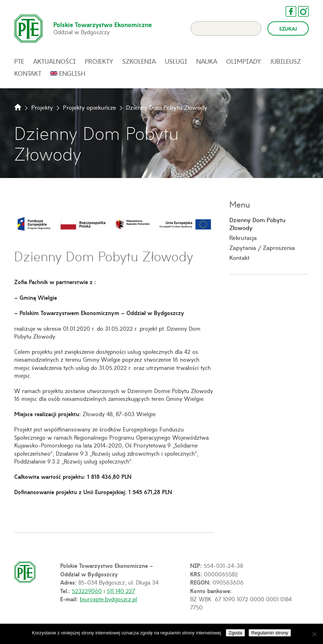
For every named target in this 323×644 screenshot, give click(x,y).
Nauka (207, 61)
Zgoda (235, 633)
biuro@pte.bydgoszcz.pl (108, 599)
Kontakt (28, 73)
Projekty (99, 61)
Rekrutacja (243, 237)
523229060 (87, 591)
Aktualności (54, 61)
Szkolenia (139, 61)
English (72, 73)
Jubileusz (285, 61)
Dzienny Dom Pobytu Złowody (257, 224)
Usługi (176, 61)
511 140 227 (121, 591)
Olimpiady (244, 61)
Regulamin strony (270, 633)
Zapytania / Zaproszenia (262, 247)
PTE (19, 61)
